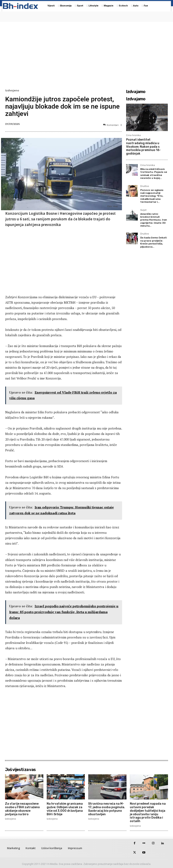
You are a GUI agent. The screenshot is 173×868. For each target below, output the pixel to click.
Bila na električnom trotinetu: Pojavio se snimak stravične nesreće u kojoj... (154, 174)
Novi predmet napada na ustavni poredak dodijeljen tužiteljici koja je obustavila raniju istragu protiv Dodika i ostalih (148, 812)
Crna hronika (133, 135)
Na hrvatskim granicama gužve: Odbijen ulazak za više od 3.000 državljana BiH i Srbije (65, 809)
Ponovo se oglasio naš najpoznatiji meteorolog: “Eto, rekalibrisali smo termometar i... (152, 196)
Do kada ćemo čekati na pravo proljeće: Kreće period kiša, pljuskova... (154, 242)
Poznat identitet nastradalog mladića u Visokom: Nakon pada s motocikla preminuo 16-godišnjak (143, 147)
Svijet (143, 210)
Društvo (145, 186)
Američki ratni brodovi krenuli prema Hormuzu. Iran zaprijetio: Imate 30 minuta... (154, 220)
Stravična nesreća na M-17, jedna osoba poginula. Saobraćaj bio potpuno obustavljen (107, 809)
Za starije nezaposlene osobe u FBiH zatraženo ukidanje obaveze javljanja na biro (22, 809)
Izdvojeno (12, 90)
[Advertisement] (86, 54)
